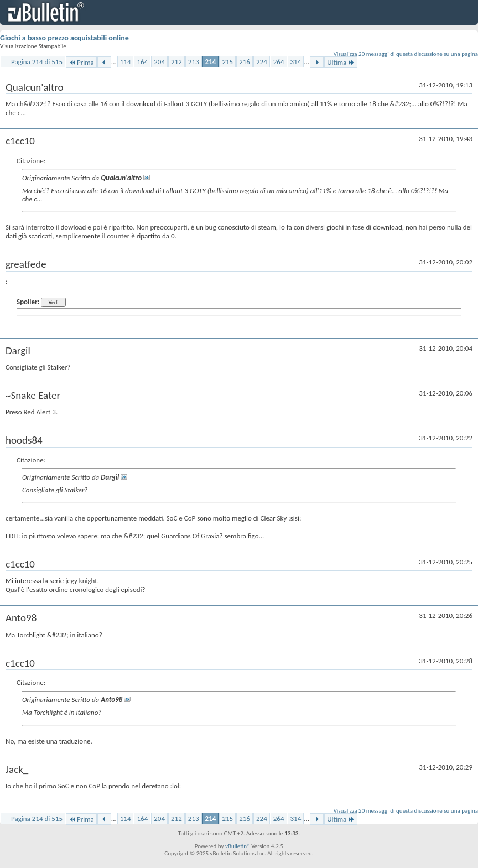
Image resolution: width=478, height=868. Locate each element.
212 (176, 62)
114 (126, 62)
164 (142, 62)
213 (194, 62)
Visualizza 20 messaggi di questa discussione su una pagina (406, 54)
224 (262, 62)
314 (296, 62)
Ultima (341, 62)
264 (279, 62)
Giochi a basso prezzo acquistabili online (64, 38)
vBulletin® (238, 846)
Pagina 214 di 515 (37, 62)
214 (211, 62)
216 (245, 62)
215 (227, 62)
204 (159, 62)
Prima (81, 62)
